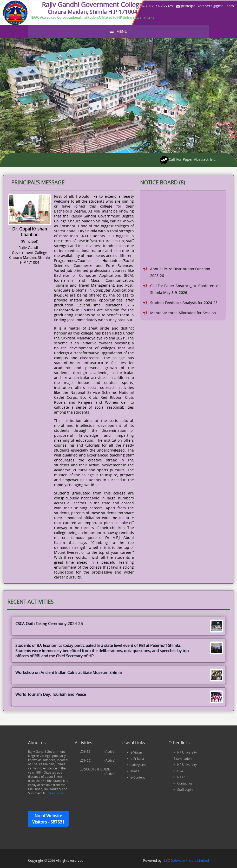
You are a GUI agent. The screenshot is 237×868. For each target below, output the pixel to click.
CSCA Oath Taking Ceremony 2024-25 (118, 623)
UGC (181, 771)
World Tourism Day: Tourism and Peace (118, 694)
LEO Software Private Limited (186, 860)
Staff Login (185, 789)
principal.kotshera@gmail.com (205, 6)
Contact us (185, 783)
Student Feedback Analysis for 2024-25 (184, 315)
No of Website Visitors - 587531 (48, 819)
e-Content (138, 777)
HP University (187, 764)
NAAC (182, 777)
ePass (135, 771)
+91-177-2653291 (158, 6)
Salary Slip (138, 765)
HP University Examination (185, 755)
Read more (55, 793)
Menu (118, 31)
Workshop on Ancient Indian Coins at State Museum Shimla (118, 672)
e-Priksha (137, 758)
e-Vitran (136, 752)
